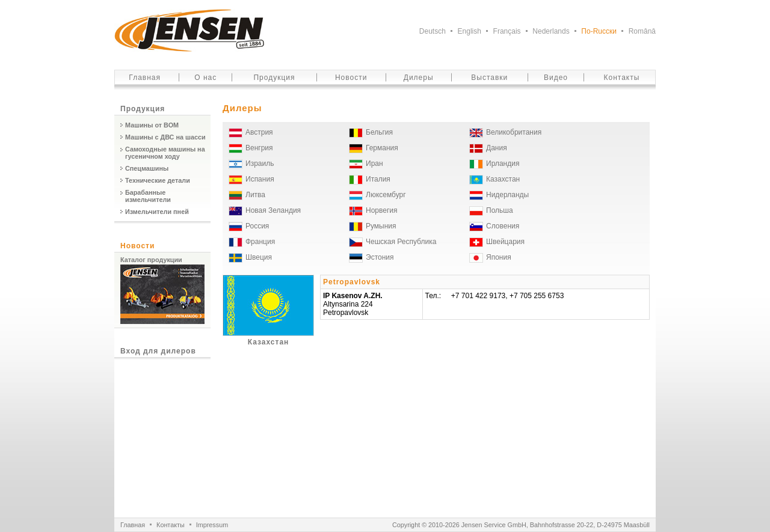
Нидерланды (507, 195)
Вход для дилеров (158, 351)
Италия (378, 179)
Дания (497, 148)
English (470, 31)
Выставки (489, 78)
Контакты (622, 78)
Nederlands (551, 31)
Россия (257, 226)
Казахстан (503, 179)
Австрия (259, 132)
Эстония (380, 257)
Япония (499, 257)
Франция (260, 242)
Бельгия (379, 132)
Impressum (212, 525)
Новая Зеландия (273, 210)
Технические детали (158, 180)
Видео (556, 78)
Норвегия (382, 210)
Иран (374, 164)
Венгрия (259, 148)
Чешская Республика (401, 242)
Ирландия (503, 164)
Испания (260, 179)
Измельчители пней (157, 212)
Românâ (642, 31)
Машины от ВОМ (152, 125)
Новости (351, 78)
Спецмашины (147, 168)
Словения (503, 226)
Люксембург (386, 195)
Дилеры (419, 78)
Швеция (259, 257)
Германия (382, 148)
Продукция (274, 78)
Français (507, 31)
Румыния (381, 226)
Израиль (260, 164)
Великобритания (514, 132)
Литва (255, 195)
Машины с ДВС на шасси (165, 137)
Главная (145, 78)
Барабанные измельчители (148, 196)
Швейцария (505, 242)
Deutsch (433, 31)
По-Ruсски (599, 31)
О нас (205, 78)
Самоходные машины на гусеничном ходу (165, 153)
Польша (500, 210)
